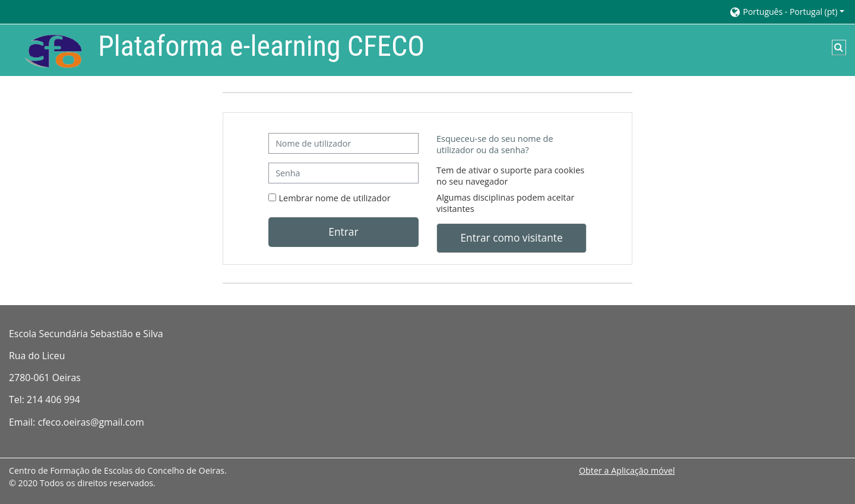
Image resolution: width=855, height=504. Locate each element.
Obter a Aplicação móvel (627, 470)
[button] (786, 12)
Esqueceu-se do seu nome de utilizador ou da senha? (495, 144)
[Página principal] (45, 49)
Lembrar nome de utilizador (335, 198)
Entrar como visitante (511, 237)
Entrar (343, 232)
